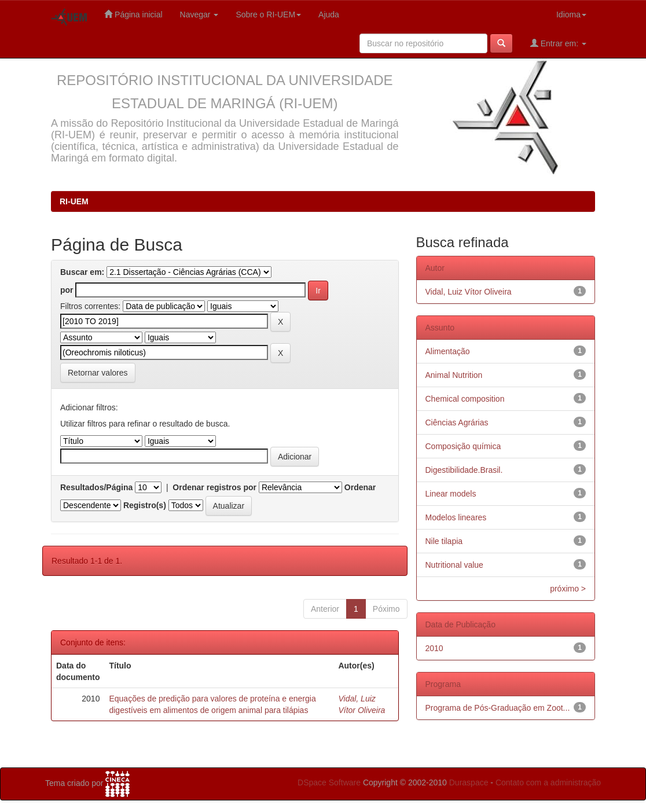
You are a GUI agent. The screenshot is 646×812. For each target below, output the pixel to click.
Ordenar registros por (214, 487)
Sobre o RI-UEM (268, 14)
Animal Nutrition (454, 375)
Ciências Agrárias (457, 422)
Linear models (451, 494)
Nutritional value (454, 565)
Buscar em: (82, 272)
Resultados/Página (96, 487)
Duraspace (469, 782)
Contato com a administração (548, 782)
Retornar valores (98, 373)
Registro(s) (145, 505)
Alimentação (448, 351)
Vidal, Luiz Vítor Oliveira (469, 292)
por (67, 290)
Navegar (199, 14)
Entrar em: (558, 43)
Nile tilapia (444, 541)
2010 (434, 648)
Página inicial (133, 14)
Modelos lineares (456, 517)
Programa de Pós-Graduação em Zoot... (498, 708)
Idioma (571, 14)
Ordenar (360, 487)
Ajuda (329, 14)
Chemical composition (465, 399)
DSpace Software (329, 782)
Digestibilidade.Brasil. (464, 470)
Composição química (463, 446)
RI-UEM (74, 201)
